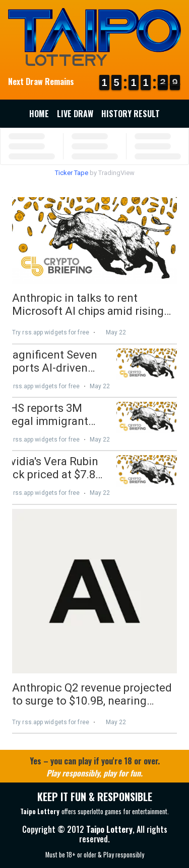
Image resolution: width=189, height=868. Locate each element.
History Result (131, 114)
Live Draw (75, 114)
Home (39, 114)
